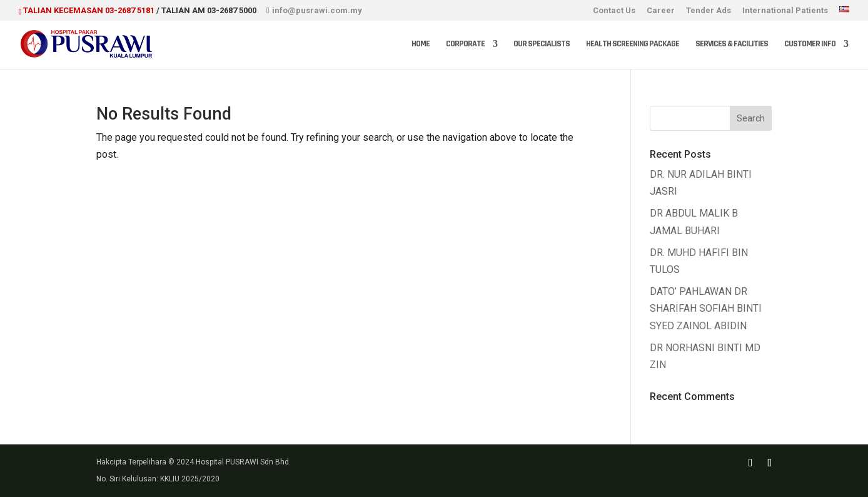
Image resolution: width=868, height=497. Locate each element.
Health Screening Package (633, 44)
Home (421, 44)
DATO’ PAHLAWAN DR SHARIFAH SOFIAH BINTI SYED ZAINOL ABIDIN (706, 308)
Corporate (465, 44)
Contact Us (614, 11)
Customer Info (810, 44)
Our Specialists (542, 44)
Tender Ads (709, 11)
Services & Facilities (732, 44)
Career (661, 11)
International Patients (785, 11)
